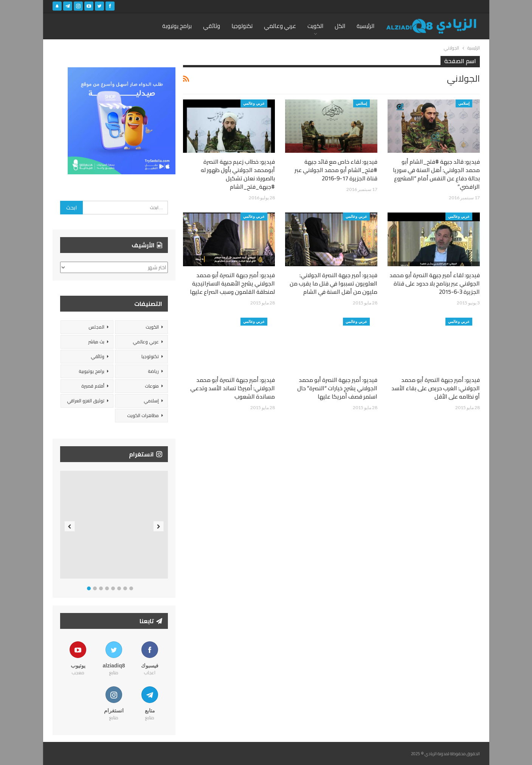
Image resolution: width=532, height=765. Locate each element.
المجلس (96, 327)
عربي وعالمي (280, 26)
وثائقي (212, 26)
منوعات (152, 386)
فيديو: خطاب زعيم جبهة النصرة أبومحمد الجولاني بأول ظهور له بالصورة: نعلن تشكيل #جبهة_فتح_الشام (238, 174)
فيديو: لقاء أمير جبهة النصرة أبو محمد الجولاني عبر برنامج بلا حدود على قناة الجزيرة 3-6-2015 (435, 283)
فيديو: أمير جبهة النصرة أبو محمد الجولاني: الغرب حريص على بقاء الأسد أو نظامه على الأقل (436, 388)
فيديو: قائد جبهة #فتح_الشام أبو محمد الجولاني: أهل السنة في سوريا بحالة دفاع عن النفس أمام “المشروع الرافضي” (436, 174)
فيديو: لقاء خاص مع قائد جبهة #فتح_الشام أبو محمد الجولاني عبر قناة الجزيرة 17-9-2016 (336, 170)
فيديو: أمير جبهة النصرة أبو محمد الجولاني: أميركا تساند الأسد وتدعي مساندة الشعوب (233, 388)
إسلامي (464, 103)
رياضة (153, 371)
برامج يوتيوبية (92, 371)
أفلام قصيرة (93, 386)
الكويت (315, 26)
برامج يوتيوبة (177, 26)
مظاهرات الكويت (143, 415)
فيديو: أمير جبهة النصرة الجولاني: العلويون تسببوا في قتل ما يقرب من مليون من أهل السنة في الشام (333, 283)
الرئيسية (365, 26)
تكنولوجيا (242, 26)
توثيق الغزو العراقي (86, 401)
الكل (340, 26)
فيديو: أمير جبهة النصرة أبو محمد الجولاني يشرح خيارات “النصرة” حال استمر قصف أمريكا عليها (337, 388)
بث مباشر (96, 342)
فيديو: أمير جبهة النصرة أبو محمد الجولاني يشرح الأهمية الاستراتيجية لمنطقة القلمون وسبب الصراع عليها (232, 283)
